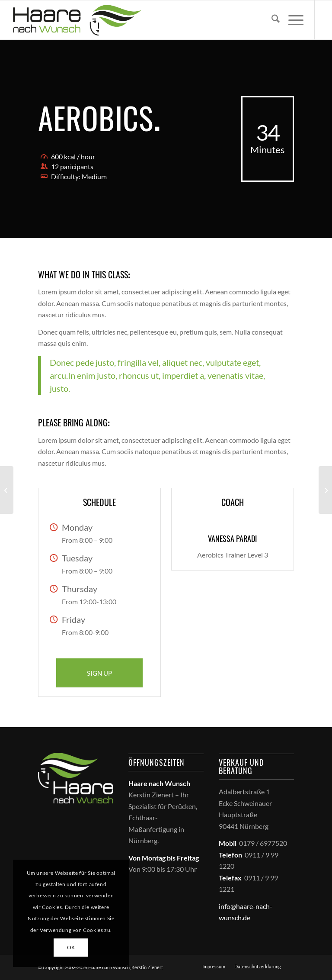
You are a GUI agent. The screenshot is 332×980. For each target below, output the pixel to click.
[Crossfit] (325, 490)
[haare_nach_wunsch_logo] (77, 20)
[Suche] (271, 20)
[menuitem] (271, 20)
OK (71, 947)
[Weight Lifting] (7, 490)
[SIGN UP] (99, 673)
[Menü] (292, 20)
